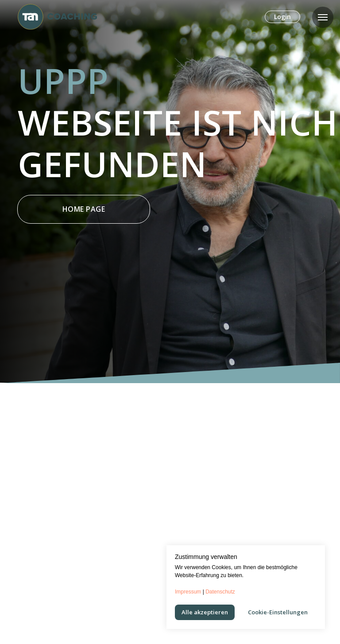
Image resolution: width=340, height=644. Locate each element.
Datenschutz (220, 592)
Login (282, 17)
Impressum (188, 592)
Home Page (84, 209)
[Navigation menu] (323, 17)
